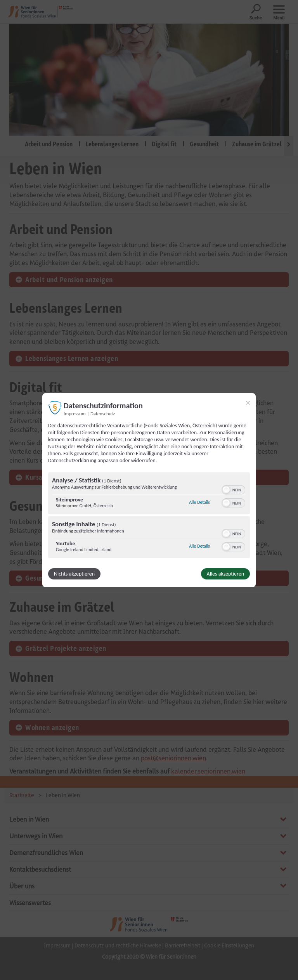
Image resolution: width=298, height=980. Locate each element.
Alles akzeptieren (225, 574)
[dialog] (149, 490)
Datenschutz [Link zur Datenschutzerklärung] (103, 413)
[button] (226, 490)
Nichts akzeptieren (74, 574)
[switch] (233, 489)
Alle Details (199, 502)
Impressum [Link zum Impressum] (75, 413)
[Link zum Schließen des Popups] (248, 402)
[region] (149, 516)
